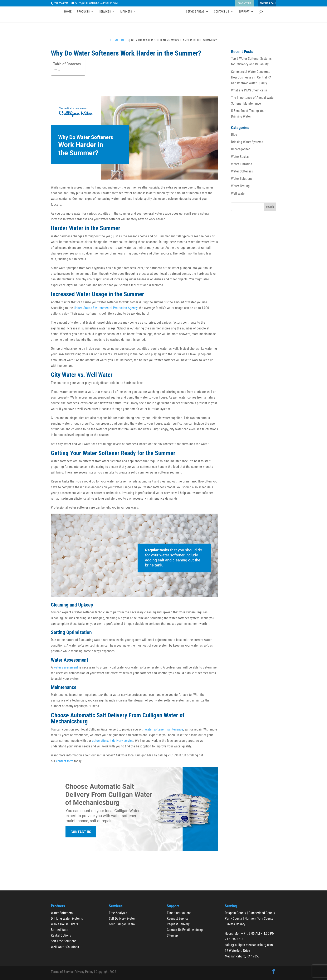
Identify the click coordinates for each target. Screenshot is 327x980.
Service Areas (195, 18)
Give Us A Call (268, 3)
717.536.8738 (234, 939)
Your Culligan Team (122, 924)
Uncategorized (241, 149)
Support (244, 18)
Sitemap (172, 935)
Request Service (178, 919)
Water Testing (240, 186)
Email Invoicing (192, 930)
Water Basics (240, 157)
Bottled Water (60, 930)
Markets (126, 18)
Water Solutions (242, 179)
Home (68, 18)
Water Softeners (242, 171)
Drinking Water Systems (247, 142)
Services (105, 18)
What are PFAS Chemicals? (249, 90)
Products (83, 18)
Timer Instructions (179, 913)
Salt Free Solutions (64, 941)
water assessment (66, 667)
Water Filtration (242, 164)
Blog (125, 40)
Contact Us (244, 3)
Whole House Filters (64, 924)
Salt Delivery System (123, 919)
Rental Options (61, 935)
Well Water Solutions (65, 947)
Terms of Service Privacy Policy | (73, 972)
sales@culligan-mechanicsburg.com (249, 945)
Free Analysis (118, 913)
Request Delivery (178, 924)
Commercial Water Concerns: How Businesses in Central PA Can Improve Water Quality (251, 77)
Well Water (238, 193)
